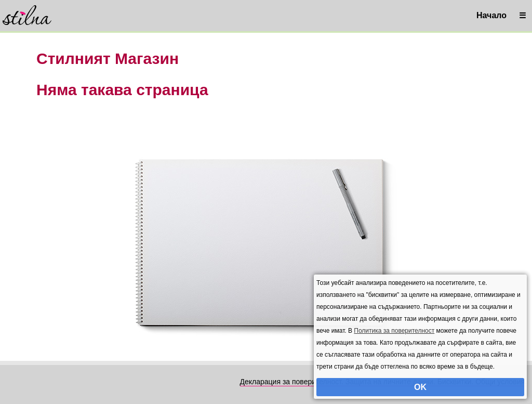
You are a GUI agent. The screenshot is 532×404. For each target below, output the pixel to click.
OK (420, 387)
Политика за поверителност (394, 331)
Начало (491, 15)
